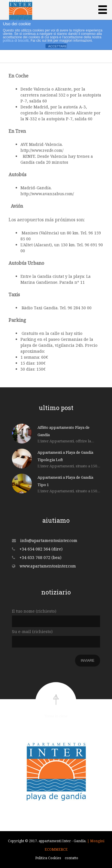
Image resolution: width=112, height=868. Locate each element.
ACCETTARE (58, 46)
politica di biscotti (16, 41)
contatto (71, 858)
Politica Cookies (48, 858)
